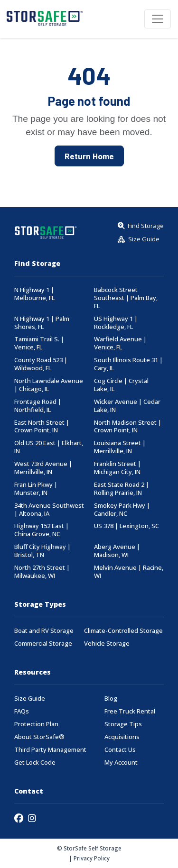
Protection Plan (36, 724)
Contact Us (120, 750)
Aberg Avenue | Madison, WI (117, 551)
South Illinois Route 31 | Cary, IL (128, 364)
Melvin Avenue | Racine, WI (129, 572)
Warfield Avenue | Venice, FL (120, 343)
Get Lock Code (35, 763)
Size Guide (30, 699)
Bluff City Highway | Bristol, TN (42, 551)
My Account (121, 763)
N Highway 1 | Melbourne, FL (34, 294)
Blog (111, 699)
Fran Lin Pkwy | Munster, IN (36, 489)
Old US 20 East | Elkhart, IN (49, 447)
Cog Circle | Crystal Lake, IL (121, 385)
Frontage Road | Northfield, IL (38, 406)
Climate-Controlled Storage (123, 631)
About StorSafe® (39, 737)
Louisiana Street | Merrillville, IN (120, 447)
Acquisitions (122, 737)
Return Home (89, 156)
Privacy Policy (92, 858)
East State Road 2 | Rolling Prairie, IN (122, 489)
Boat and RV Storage (44, 631)
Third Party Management (50, 750)
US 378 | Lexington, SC (126, 526)
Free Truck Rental (130, 711)
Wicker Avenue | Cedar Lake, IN (127, 406)
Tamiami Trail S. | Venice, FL (39, 343)
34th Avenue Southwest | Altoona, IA (49, 510)
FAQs (22, 711)
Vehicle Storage (107, 644)
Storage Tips (123, 724)
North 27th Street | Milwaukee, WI (42, 572)
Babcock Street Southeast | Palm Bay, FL (126, 298)
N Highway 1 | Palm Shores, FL (42, 323)
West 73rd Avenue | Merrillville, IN (43, 468)
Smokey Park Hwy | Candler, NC (122, 510)
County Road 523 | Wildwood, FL (41, 364)
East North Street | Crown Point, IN (42, 427)
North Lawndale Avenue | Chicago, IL (49, 385)
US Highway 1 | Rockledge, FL (116, 323)
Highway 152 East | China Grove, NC (42, 530)
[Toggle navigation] (158, 19)
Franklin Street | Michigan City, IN (117, 468)
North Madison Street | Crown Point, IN (128, 427)
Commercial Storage (43, 644)
